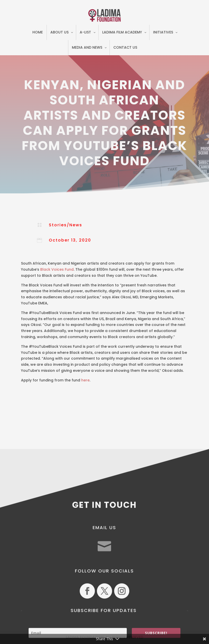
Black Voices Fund (57, 269)
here (85, 380)
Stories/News (66, 225)
